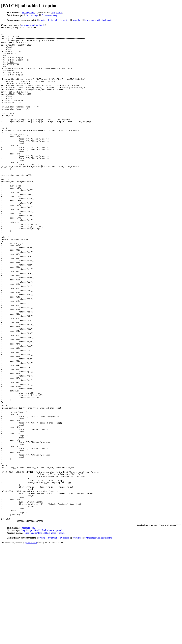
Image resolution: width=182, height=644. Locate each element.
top (53, 13)
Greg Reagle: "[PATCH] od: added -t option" (41, 628)
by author (77, 20)
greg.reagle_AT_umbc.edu (33, 25)
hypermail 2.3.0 (31, 641)
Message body (28, 13)
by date (42, 20)
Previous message (50, 15)
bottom (59, 13)
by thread (53, 20)
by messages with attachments (98, 20)
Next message (32, 15)
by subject (65, 20)
